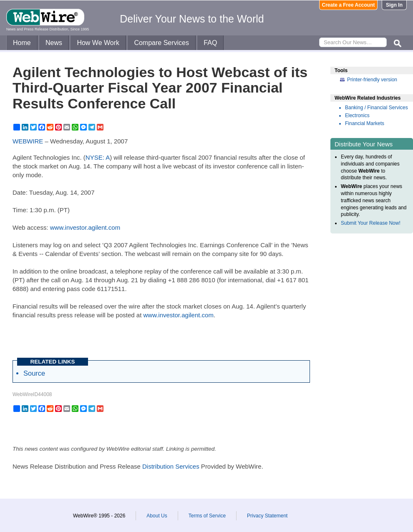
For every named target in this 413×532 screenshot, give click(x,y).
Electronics (357, 115)
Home (22, 43)
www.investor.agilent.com (85, 227)
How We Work (98, 43)
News (54, 43)
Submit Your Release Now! (371, 223)
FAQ (210, 43)
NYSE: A (98, 157)
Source (34, 373)
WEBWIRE (28, 141)
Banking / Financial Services (376, 108)
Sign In (394, 5)
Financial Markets (365, 123)
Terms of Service (207, 516)
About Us (157, 516)
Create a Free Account (349, 5)
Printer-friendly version (372, 80)
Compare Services (161, 43)
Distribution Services (171, 466)
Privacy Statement (267, 516)
